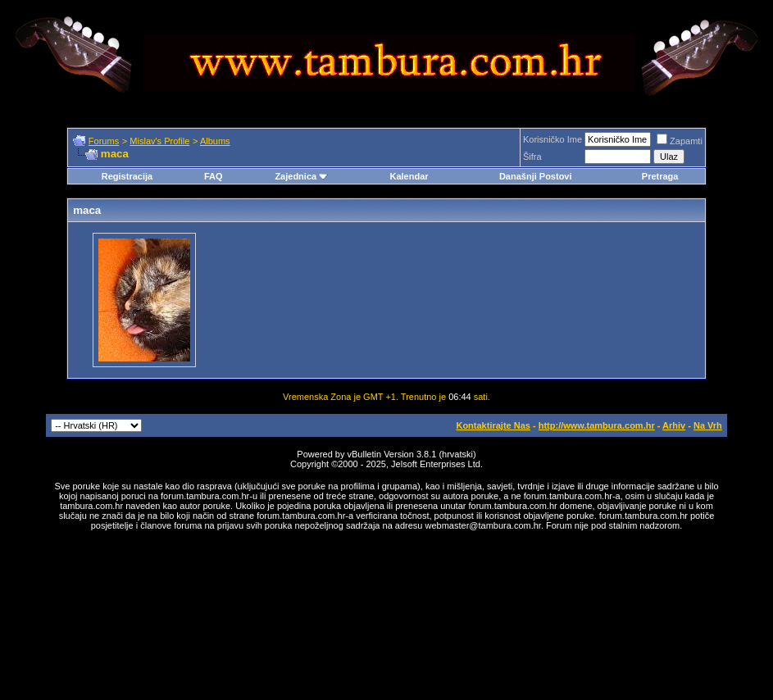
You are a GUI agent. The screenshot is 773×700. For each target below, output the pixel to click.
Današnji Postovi (536, 176)
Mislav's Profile (159, 141)
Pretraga (660, 176)
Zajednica (301, 176)
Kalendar (409, 176)
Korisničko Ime (552, 139)
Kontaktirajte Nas (493, 425)
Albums (215, 141)
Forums (104, 141)
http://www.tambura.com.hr (597, 425)
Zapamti (680, 141)
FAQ (214, 176)
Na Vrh (708, 425)
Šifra (532, 157)
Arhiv (674, 425)
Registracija (127, 176)
